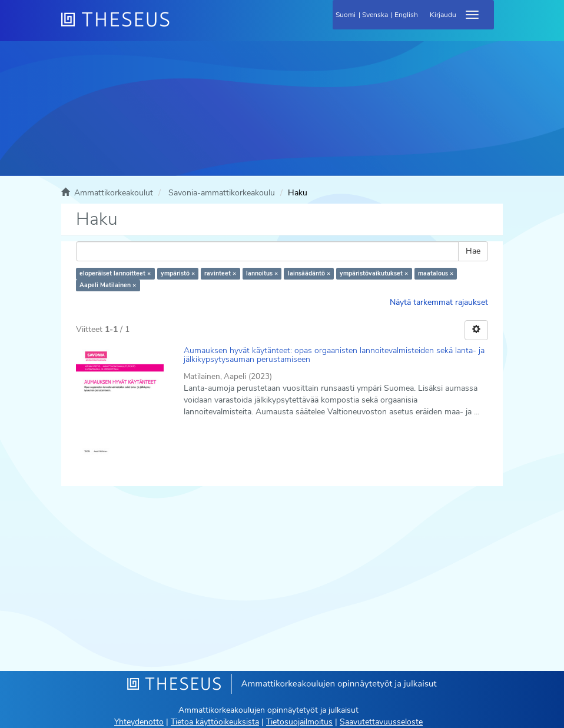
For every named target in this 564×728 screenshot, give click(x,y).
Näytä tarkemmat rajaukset (439, 302)
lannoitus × (262, 273)
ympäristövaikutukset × (374, 273)
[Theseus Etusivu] (179, 26)
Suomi (346, 15)
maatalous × (436, 273)
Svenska (375, 15)
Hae (473, 251)
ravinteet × (220, 273)
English (406, 15)
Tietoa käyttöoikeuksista (215, 722)
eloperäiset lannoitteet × (115, 273)
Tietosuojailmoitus (299, 722)
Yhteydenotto (139, 722)
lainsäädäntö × (309, 273)
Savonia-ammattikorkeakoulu (222, 193)
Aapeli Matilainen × (108, 285)
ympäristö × (178, 273)
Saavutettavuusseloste (381, 722)
